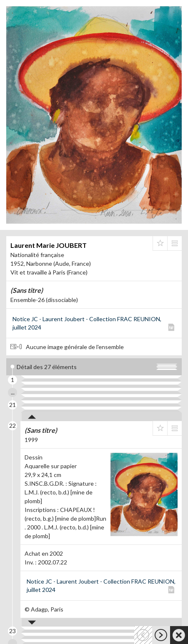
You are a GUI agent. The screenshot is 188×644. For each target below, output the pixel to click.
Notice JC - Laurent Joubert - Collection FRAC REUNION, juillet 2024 (87, 323)
